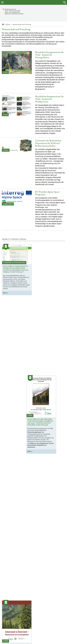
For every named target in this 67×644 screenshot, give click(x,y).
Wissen (8, 24)
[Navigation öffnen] (2, 2)
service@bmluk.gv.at (45, 629)
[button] (65, 2)
